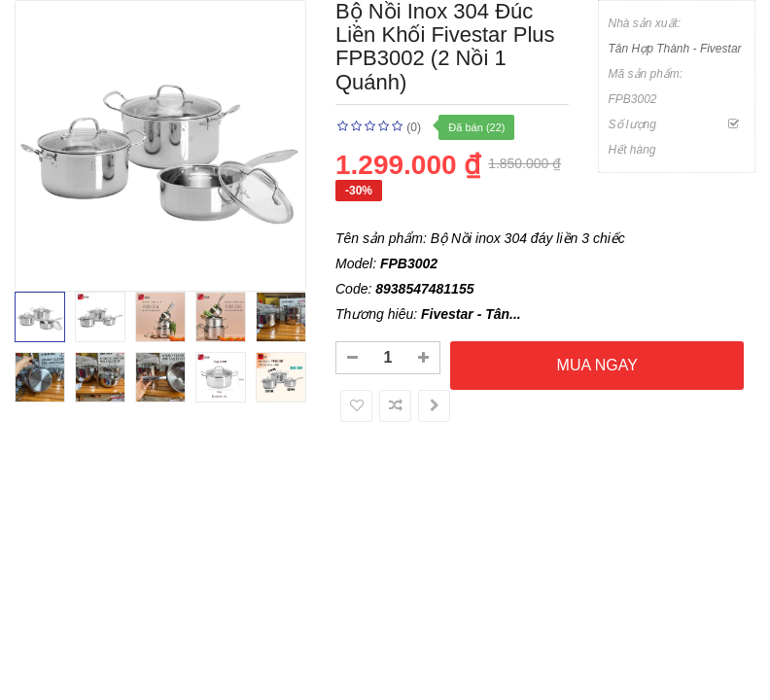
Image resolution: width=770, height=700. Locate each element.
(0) (414, 127)
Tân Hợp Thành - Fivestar (675, 49)
